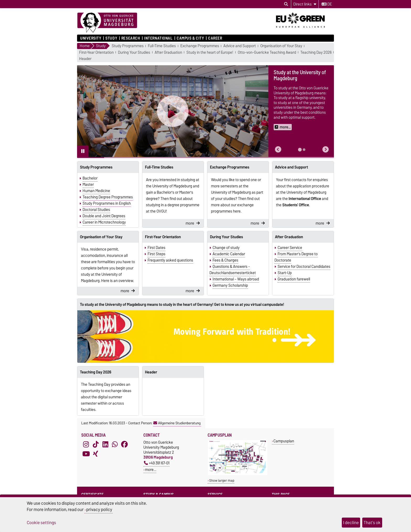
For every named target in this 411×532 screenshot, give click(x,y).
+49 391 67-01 (157, 463)
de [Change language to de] (327, 4)
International (158, 38)
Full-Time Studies (162, 46)
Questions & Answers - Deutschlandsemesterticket (233, 270)
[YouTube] (86, 454)
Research (131, 38)
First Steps (156, 254)
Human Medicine (96, 191)
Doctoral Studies (96, 210)
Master (88, 184)
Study (111, 38)
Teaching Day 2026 (316, 53)
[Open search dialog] (286, 4)
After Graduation (168, 53)
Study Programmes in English (107, 203)
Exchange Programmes (200, 46)
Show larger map (222, 481)
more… (151, 469)
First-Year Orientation (96, 53)
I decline (351, 523)
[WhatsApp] (115, 444)
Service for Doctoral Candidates (304, 267)
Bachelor (90, 178)
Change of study (226, 248)
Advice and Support (240, 46)
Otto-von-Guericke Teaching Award (267, 53)
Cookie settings (41, 523)
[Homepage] (107, 23)
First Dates (156, 248)
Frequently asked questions (170, 260)
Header (85, 59)
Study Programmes (128, 46)
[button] (278, 150)
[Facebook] (125, 444)
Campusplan (284, 441)
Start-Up (285, 273)
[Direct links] (305, 4)
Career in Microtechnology (104, 222)
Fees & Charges (225, 260)
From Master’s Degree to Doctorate (296, 257)
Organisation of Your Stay (281, 46)
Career (215, 38)
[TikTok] (96, 444)
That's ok (372, 523)
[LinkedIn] (105, 444)
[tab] (300, 150)
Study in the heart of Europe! (210, 53)
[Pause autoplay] (83, 151)
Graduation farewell (294, 279)
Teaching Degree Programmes (108, 197)
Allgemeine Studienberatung (177, 423)
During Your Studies (134, 53)
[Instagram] (86, 444)
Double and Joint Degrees (104, 216)
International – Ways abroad (236, 279)
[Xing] (96, 454)
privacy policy (99, 509)
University (91, 38)
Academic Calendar (229, 254)
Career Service (290, 248)
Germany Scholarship (230, 285)
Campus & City (190, 38)
